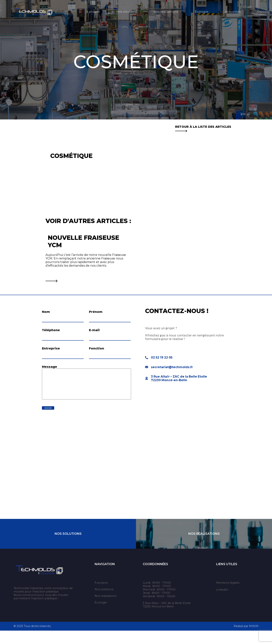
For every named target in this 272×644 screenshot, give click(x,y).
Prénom (96, 312)
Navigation (105, 577)
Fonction (97, 356)
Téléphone (51, 334)
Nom (46, 312)
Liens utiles (227, 577)
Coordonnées (155, 577)
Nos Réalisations (204, 547)
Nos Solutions (68, 547)
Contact (263, 12)
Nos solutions (127, 12)
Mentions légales (228, 596)
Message (49, 378)
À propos (93, 12)
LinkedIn (222, 603)
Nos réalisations (166, 12)
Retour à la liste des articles (203, 128)
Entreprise (51, 356)
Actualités (233, 12)
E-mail (94, 334)
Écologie (202, 12)
